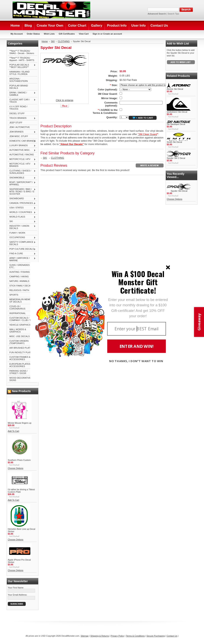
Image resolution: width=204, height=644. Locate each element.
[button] (138, 282)
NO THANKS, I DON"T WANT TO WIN (136, 361)
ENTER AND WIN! (137, 346)
